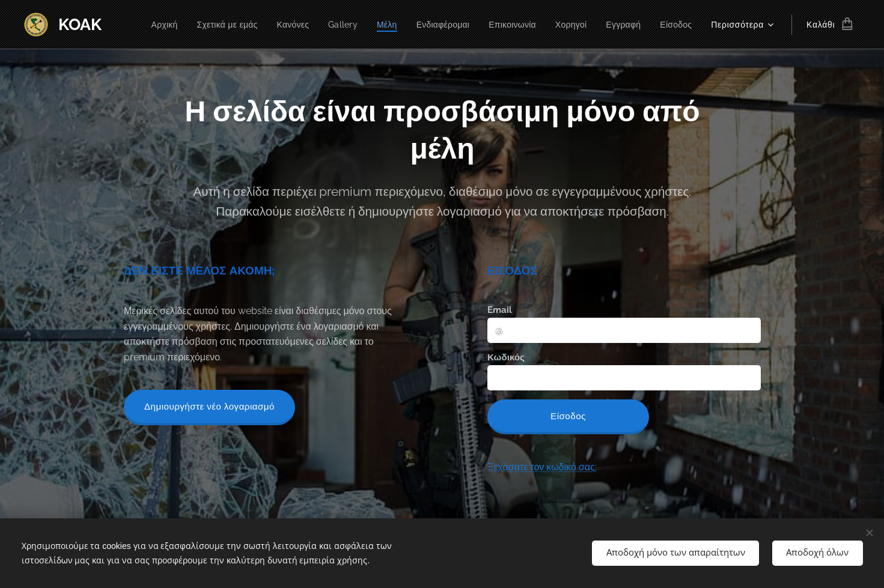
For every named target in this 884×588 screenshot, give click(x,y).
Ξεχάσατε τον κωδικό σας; (541, 467)
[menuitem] (146, 25)
